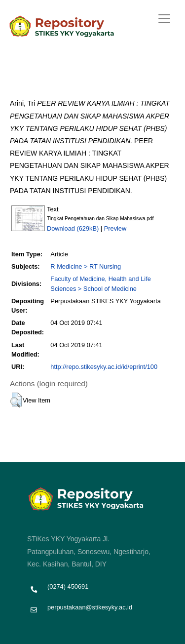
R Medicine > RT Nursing (86, 266)
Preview (115, 228)
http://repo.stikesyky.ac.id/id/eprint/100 (104, 367)
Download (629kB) (73, 228)
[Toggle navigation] (164, 19)
